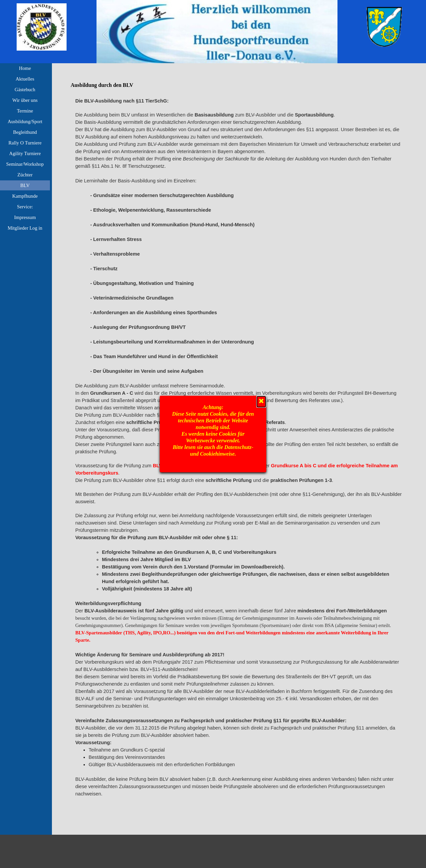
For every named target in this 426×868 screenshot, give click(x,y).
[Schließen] (261, 402)
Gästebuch (25, 90)
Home (25, 68)
